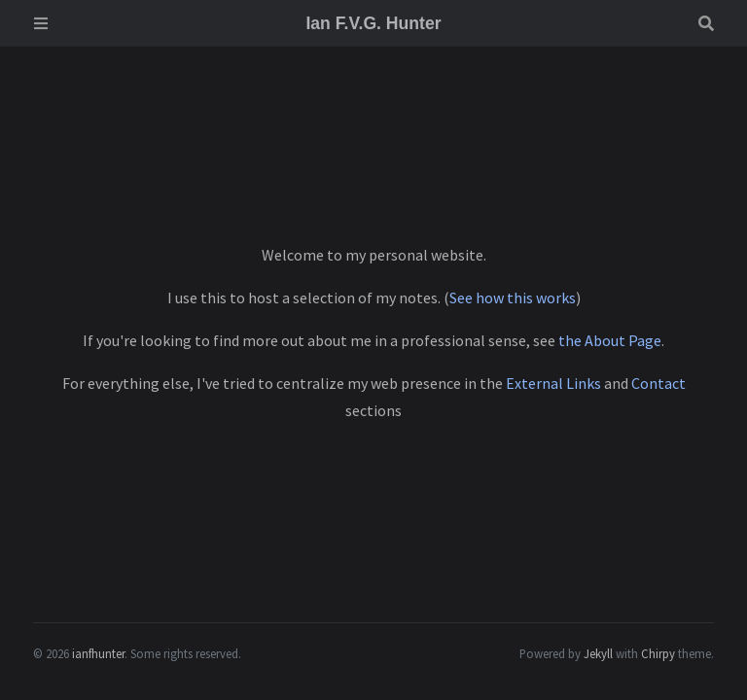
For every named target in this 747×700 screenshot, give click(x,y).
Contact (658, 383)
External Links (553, 383)
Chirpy (658, 653)
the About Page (610, 340)
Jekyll (598, 653)
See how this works (513, 297)
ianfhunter (98, 653)
